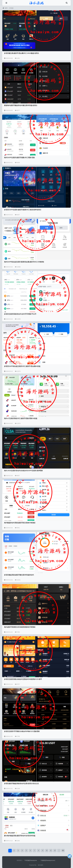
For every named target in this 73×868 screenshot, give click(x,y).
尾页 (63, 850)
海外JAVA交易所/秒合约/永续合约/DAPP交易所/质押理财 (23, 471)
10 (47, 850)
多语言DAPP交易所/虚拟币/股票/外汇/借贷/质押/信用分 (23, 210)
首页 (5, 8)
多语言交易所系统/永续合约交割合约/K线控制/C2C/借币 (23, 679)
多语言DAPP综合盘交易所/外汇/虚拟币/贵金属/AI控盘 (22, 366)
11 (51, 850)
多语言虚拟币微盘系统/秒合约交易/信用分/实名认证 (21, 784)
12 (55, 850)
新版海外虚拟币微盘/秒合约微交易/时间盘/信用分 (21, 105)
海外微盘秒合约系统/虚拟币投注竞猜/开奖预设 (20, 523)
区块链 (11, 8)
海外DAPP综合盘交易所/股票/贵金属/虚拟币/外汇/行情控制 (24, 262)
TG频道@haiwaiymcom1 (48, 860)
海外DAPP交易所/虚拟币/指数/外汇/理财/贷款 (19, 158)
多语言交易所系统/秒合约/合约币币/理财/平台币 (20, 314)
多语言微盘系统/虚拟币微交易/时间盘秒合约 (19, 575)
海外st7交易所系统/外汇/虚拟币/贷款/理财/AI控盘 (21, 418)
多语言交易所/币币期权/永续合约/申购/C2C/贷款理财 (22, 731)
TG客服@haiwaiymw (31, 860)
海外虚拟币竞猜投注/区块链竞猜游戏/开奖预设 (20, 627)
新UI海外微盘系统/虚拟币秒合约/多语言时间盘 (20, 836)
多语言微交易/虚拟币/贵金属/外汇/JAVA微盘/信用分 (22, 53)
